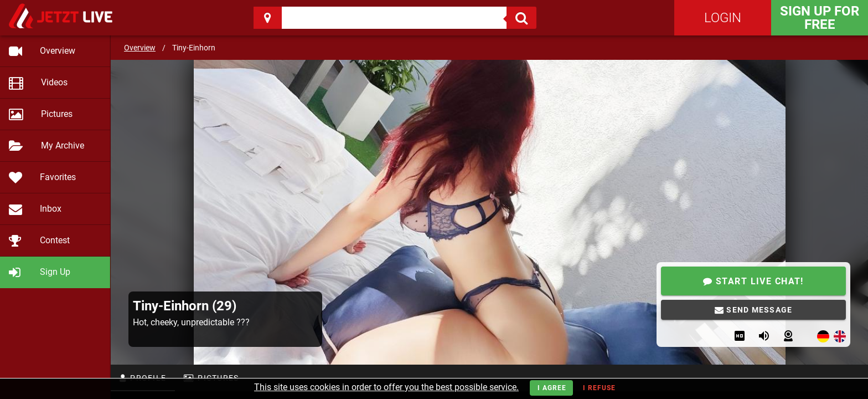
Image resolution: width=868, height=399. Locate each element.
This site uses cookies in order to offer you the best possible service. (386, 387)
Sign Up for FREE (820, 18)
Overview (140, 48)
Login (723, 18)
